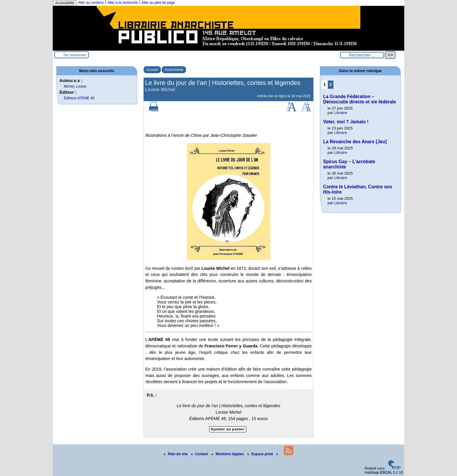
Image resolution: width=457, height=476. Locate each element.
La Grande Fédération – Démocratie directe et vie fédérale (360, 99)
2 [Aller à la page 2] (330, 84)
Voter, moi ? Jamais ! (346, 122)
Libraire (341, 113)
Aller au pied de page (158, 3)
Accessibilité (65, 3)
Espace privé (261, 454)
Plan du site (176, 454)
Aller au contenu (91, 3)
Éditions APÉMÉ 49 (79, 98)
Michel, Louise (75, 86)
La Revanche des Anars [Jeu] (355, 142)
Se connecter (75, 55)
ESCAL (386, 472)
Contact (200, 454)
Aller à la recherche (123, 3)
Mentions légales (228, 454)
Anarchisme (174, 70)
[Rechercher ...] (362, 55)
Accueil (152, 70)
